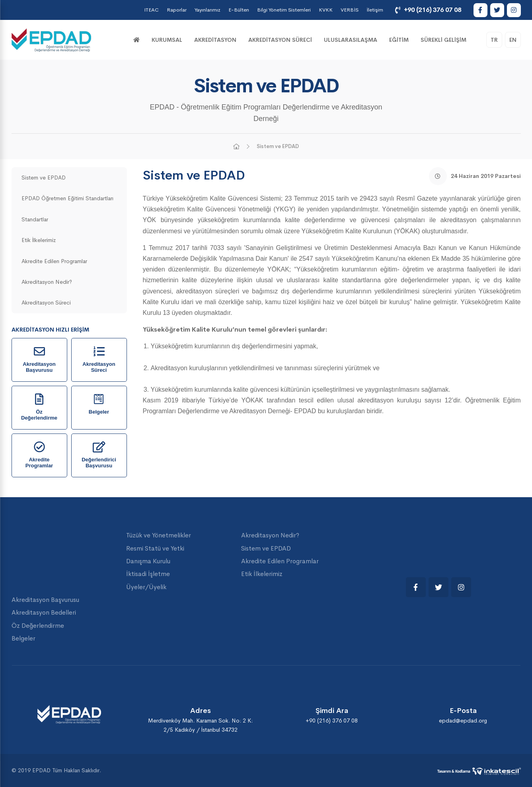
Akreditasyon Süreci (280, 40)
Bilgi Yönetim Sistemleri (284, 10)
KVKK (326, 10)
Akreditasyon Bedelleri (44, 612)
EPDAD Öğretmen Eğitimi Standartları (67, 198)
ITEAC (151, 10)
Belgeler (23, 638)
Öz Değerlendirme (38, 626)
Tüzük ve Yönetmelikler (159, 535)
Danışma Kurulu (148, 561)
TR (494, 40)
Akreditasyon (215, 40)
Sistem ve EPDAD (278, 146)
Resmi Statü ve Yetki (155, 548)
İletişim (375, 10)
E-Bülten (239, 10)
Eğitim (399, 40)
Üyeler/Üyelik (146, 587)
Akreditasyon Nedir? (47, 282)
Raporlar (177, 10)
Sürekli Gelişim (443, 40)
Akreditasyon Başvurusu (45, 600)
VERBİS (350, 10)
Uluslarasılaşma (351, 40)
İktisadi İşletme (148, 574)
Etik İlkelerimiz (39, 240)
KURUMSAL (167, 40)
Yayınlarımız (208, 10)
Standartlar (35, 219)
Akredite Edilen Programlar (54, 261)
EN (513, 40)
